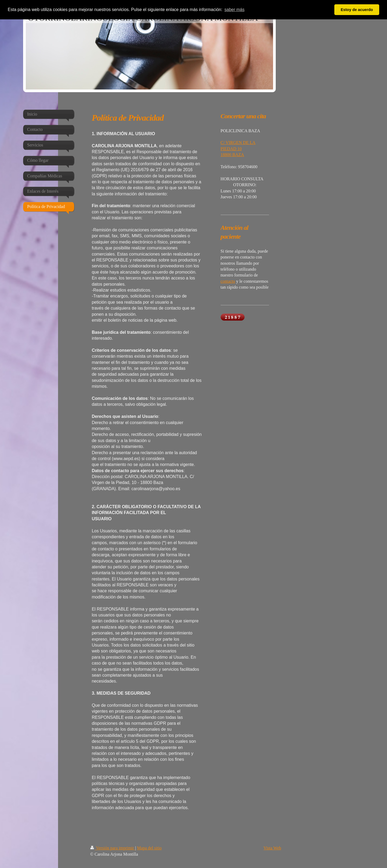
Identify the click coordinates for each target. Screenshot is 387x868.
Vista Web (272, 848)
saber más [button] (234, 10)
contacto (228, 281)
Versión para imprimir (113, 848)
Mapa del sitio (149, 848)
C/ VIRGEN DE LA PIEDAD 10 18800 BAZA (238, 149)
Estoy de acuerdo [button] (357, 10)
